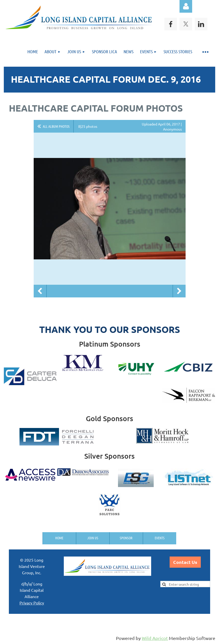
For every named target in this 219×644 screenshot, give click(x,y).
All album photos (56, 126)
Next (179, 291)
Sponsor (126, 538)
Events (160, 538)
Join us (93, 538)
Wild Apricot (155, 638)
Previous (40, 291)
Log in (186, 6)
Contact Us (185, 562)
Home (59, 538)
